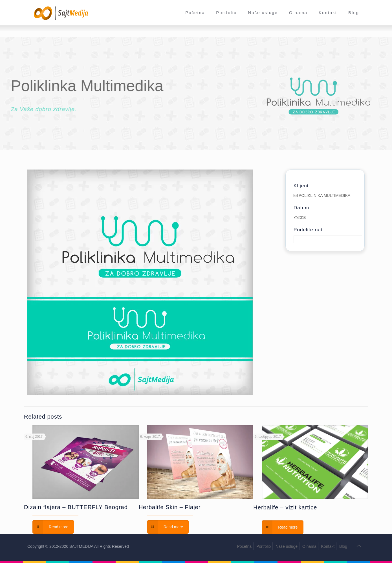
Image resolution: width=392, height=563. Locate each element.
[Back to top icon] (359, 546)
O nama (309, 546)
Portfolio (264, 546)
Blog (343, 546)
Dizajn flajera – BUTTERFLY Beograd (76, 507)
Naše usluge (287, 546)
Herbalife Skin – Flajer (170, 507)
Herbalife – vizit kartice (285, 507)
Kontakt (328, 546)
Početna (244, 546)
